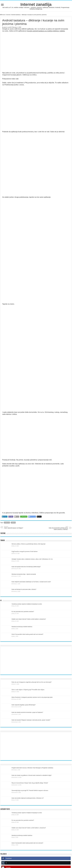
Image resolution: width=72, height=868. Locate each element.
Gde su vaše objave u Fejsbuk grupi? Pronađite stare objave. (28, 690)
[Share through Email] (17, 517)
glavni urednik (8, 27)
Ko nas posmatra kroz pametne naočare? (23, 612)
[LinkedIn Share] (5, 517)
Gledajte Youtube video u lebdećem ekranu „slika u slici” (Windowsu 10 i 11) (32, 559)
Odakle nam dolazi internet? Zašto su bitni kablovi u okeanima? (29, 619)
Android (8, 15)
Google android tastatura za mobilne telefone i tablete (46, 31)
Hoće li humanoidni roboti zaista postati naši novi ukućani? (27, 634)
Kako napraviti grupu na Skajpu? (14, 527)
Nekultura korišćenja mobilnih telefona (22, 627)
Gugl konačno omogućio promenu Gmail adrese (25, 551)
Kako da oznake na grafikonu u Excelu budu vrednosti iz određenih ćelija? (32, 775)
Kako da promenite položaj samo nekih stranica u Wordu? (58, 528)
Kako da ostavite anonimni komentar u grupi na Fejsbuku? (27, 712)
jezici (13, 523)
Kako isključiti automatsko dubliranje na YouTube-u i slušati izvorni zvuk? (31, 582)
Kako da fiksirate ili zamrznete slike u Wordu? (24, 589)
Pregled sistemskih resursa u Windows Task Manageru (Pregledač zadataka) (32, 768)
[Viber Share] (11, 517)
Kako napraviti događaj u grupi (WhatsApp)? (24, 705)
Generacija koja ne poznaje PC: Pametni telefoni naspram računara (30, 790)
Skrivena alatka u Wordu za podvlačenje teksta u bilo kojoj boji (28, 544)
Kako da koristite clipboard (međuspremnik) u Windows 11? (28, 798)
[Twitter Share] (39, 517)
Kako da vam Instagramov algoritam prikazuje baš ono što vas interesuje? (32, 682)
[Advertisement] (36, 661)
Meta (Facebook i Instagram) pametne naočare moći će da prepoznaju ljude (32, 697)
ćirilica (7, 523)
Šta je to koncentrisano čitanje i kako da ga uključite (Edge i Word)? (30, 783)
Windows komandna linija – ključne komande (24, 574)
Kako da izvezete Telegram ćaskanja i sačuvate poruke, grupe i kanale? (31, 720)
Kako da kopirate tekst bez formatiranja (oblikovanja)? (26, 567)
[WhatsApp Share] (24, 517)
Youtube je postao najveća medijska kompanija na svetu (27, 604)
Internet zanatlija (36, 4)
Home (3, 15)
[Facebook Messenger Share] (32, 517)
